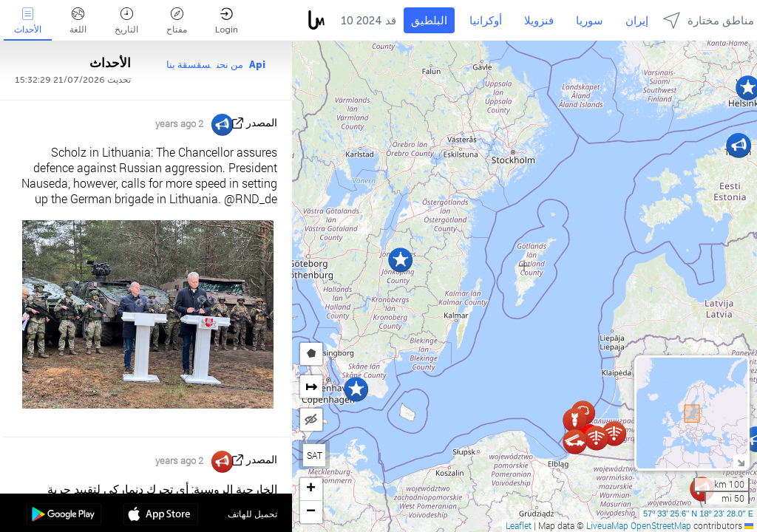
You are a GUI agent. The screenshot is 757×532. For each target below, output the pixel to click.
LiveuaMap (607, 525)
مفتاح (177, 21)
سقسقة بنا (189, 65)
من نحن (230, 65)
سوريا (590, 21)
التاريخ (126, 21)
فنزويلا (539, 21)
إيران (637, 21)
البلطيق (429, 21)
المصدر (262, 123)
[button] (400, 260)
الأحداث (28, 21)
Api (257, 65)
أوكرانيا (486, 21)
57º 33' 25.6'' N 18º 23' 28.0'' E (698, 514)
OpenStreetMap (661, 525)
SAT (315, 455)
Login (227, 21)
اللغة (78, 21)
